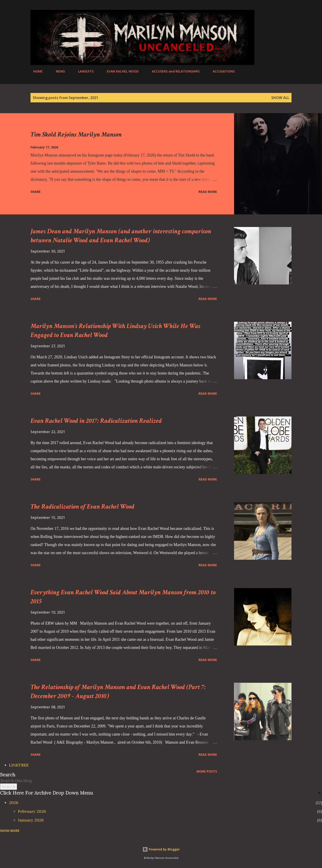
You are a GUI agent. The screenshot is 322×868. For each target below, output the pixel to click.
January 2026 (31, 820)
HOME (35, 71)
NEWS (58, 71)
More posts (207, 771)
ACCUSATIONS (221, 71)
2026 (14, 803)
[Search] (270, 14)
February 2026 (32, 811)
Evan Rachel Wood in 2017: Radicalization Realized (96, 421)
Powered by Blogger (161, 849)
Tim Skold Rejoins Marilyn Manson (76, 135)
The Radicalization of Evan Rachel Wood (82, 507)
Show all (280, 98)
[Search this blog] (156, 781)
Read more (208, 192)
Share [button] (36, 192)
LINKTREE (19, 765)
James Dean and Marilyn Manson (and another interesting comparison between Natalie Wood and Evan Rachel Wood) (121, 236)
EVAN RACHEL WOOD (120, 71)
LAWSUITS (83, 71)
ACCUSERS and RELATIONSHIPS (173, 71)
